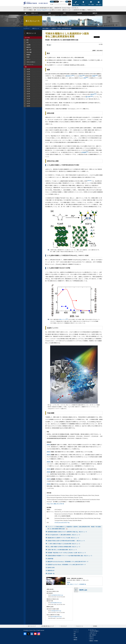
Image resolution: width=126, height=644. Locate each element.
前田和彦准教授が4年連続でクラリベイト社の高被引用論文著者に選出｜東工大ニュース (70, 556)
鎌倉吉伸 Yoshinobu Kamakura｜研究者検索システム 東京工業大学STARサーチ (68, 562)
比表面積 (85, 152)
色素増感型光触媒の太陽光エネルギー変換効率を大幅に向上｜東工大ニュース (67, 532)
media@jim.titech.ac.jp (56, 611)
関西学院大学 (51, 570)
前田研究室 (50, 559)
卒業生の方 (92, 637)
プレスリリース (80, 626)
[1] (47, 495)
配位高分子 (70, 76)
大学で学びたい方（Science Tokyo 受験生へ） (95, 630)
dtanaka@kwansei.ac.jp (56, 603)
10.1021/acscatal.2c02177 (61, 522)
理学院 (69, 582)
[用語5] (49, 469)
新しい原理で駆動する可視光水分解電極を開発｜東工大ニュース (64, 547)
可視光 (82, 76)
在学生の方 (92, 639)
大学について (76, 632)
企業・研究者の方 (93, 635)
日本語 (52, 2)
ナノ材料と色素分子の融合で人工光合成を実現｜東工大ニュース (64, 544)
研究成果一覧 (51, 573)
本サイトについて (32, 626)
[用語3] (49, 455)
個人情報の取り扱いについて (48, 626)
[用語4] (49, 462)
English (56, 2)
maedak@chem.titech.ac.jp (57, 595)
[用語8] (49, 484)
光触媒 (95, 76)
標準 (67, 2)
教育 (75, 634)
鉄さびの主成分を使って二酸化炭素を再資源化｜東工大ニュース (64, 535)
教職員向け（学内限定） (94, 641)
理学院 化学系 (51, 568)
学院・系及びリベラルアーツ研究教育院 (76, 584)
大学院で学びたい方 (93, 633)
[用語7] (49, 479)
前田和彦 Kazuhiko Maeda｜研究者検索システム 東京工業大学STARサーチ (67, 565)
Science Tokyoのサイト (43, 10)
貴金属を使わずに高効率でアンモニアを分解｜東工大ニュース (63, 538)
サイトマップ (64, 626)
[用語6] (49, 472)
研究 (50, 45)
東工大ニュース (36, 28)
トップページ (26, 28)
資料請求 (95, 626)
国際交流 (75, 640)
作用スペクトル (64, 319)
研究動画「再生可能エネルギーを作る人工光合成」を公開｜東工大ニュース (67, 553)
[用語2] (49, 452)
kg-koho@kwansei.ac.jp (56, 616)
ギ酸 (86, 78)
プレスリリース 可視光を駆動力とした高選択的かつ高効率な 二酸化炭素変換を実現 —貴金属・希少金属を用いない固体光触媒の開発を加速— (74, 528)
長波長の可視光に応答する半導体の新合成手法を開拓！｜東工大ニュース (66, 541)
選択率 (94, 94)
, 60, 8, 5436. (55, 504)
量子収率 (89, 97)
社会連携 (75, 638)
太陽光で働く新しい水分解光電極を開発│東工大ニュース (62, 550)
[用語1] (49, 445)
